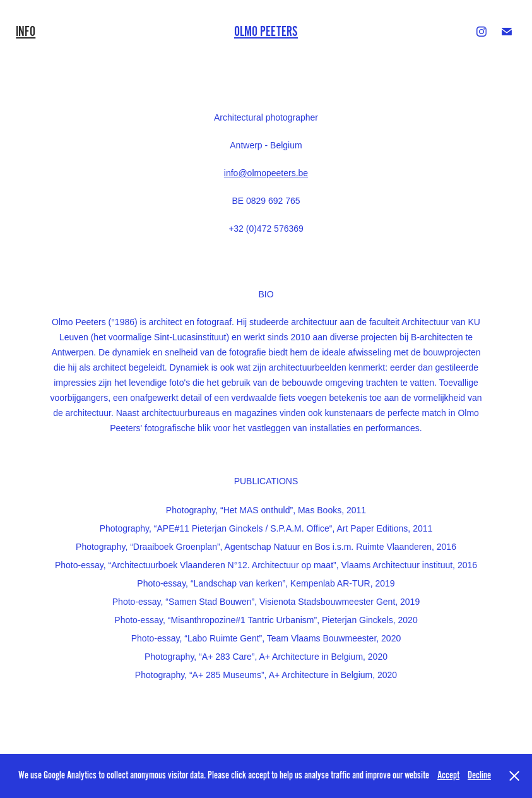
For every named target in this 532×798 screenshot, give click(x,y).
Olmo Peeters (266, 32)
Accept (448, 775)
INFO (26, 32)
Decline (479, 775)
